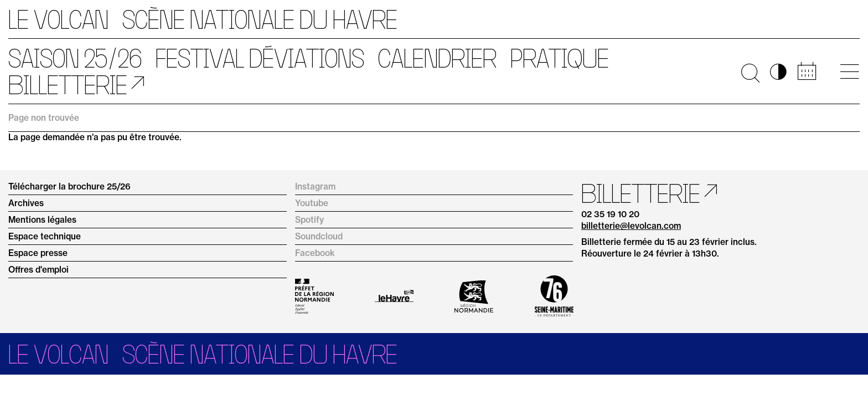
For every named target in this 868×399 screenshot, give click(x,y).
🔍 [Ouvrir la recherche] (750, 71)
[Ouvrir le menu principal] (849, 71)
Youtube (312, 203)
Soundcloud (319, 236)
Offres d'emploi (38, 270)
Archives (26, 203)
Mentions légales (42, 220)
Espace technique (45, 236)
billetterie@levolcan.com (631, 226)
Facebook (315, 253)
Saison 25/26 (75, 58)
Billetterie (68, 85)
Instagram (315, 186)
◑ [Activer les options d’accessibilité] (778, 71)
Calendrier (437, 58)
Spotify (309, 220)
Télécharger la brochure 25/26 (69, 186)
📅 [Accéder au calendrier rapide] (807, 71)
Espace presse (38, 253)
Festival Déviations (260, 58)
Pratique (560, 58)
